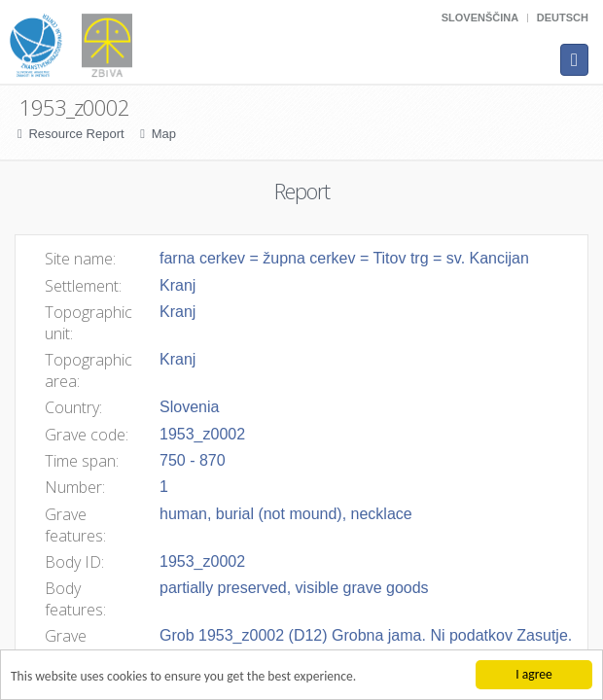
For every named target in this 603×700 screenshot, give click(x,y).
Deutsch (563, 17)
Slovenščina (480, 17)
